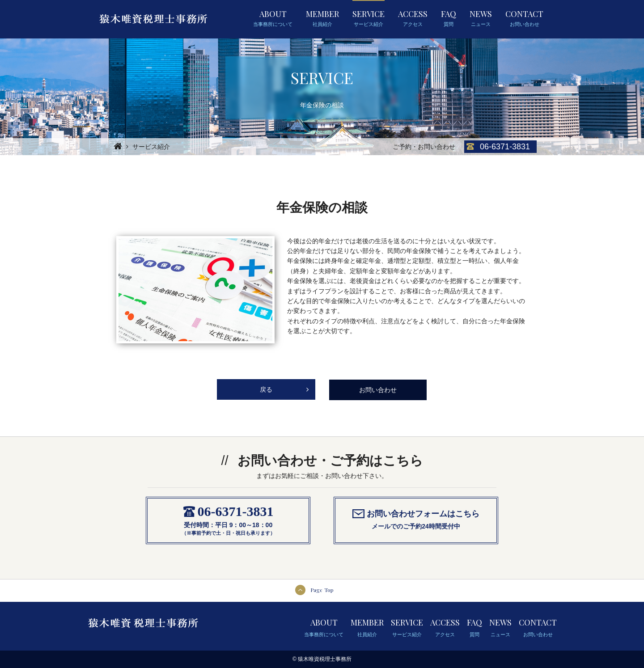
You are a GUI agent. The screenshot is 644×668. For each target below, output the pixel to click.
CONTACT (524, 18)
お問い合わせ (378, 390)
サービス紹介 (151, 147)
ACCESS (413, 18)
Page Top (322, 590)
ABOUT (273, 18)
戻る (284, 386)
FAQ (449, 18)
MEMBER (322, 18)
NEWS (481, 18)
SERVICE (369, 18)
